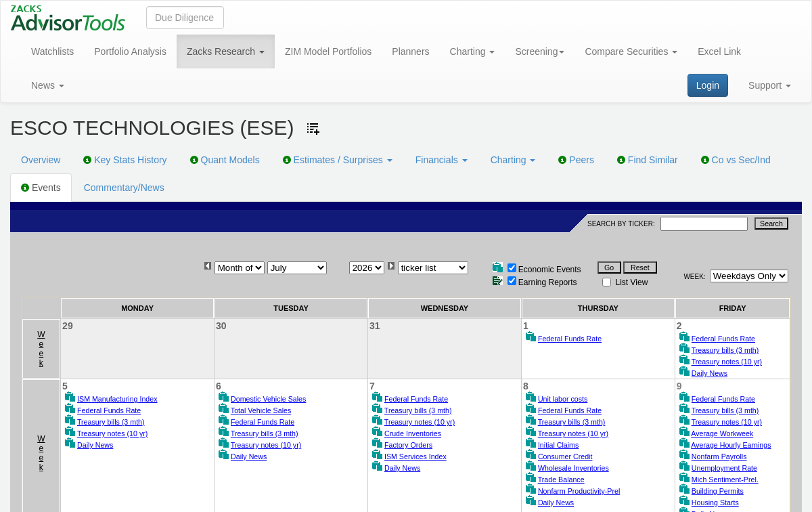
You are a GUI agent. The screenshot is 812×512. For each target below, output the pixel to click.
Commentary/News (124, 188)
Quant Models (225, 160)
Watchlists (52, 51)
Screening (540, 51)
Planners (410, 51)
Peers (576, 160)
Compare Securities (631, 51)
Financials (442, 160)
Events (41, 188)
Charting (473, 51)
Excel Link (719, 51)
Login (708, 85)
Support (770, 85)
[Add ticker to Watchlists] (313, 129)
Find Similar (648, 160)
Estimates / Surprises (338, 160)
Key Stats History (125, 160)
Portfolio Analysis (130, 51)
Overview (41, 160)
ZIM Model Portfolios (328, 51)
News (48, 85)
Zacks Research (226, 51)
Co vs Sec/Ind (736, 160)
